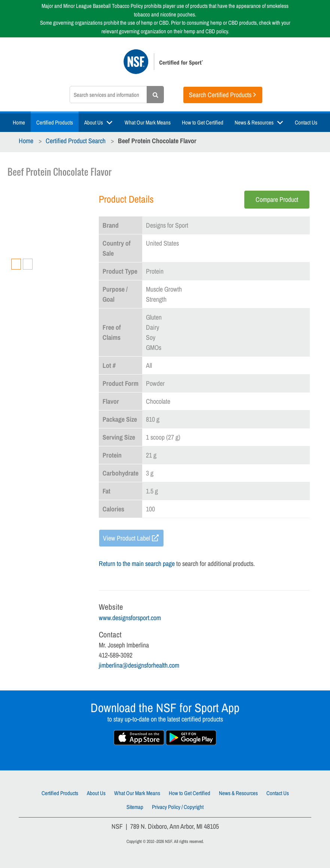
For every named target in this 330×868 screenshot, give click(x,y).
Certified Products (55, 122)
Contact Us (306, 122)
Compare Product (277, 199)
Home (19, 122)
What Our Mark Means (148, 122)
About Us (94, 122)
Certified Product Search (76, 141)
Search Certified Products (220, 95)
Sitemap (135, 807)
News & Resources (254, 122)
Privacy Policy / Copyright (178, 807)
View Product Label (126, 538)
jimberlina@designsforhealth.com (139, 665)
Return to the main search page (137, 564)
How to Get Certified (203, 122)
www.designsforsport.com (130, 618)
